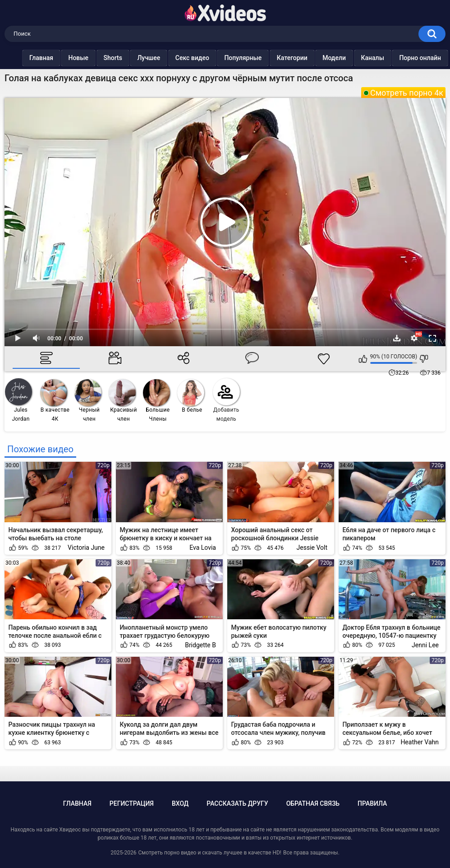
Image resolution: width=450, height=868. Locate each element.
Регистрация (132, 803)
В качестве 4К (55, 401)
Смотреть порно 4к (407, 93)
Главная (41, 58)
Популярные (243, 58)
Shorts (113, 58)
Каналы (373, 58)
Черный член (88, 401)
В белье (191, 396)
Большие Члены (156, 401)
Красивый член (123, 401)
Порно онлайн (420, 58)
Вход (180, 803)
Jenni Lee (425, 645)
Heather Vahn (420, 742)
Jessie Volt (312, 548)
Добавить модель (226, 400)
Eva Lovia (203, 548)
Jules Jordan (18, 400)
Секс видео (192, 58)
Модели (334, 58)
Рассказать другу (237, 803)
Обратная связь (313, 803)
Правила (372, 803)
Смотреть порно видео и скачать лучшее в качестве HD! (209, 853)
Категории (292, 58)
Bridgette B (200, 645)
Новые (78, 58)
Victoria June (86, 548)
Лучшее (149, 58)
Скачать (397, 338)
